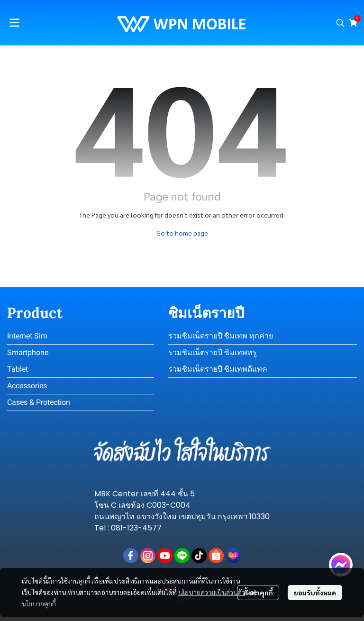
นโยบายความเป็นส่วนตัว (212, 592)
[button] (340, 23)
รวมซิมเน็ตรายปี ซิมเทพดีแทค (218, 369)
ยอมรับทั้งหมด (315, 593)
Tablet (18, 369)
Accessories (27, 386)
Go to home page (182, 233)
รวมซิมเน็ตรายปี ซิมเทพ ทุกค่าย (221, 336)
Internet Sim (27, 336)
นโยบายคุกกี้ (39, 603)
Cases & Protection (39, 402)
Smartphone (28, 352)
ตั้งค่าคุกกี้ (258, 593)
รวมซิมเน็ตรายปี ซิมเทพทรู (213, 352)
